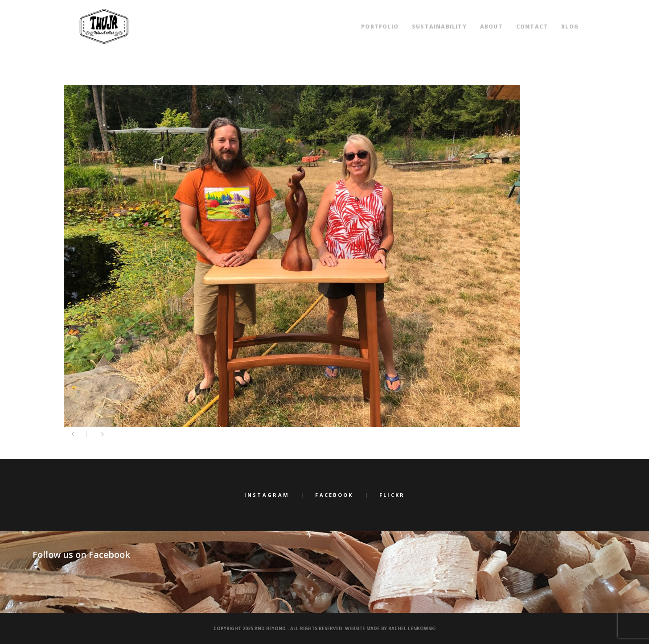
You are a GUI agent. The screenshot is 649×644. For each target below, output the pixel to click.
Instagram (267, 495)
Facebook (334, 495)
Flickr (392, 495)
